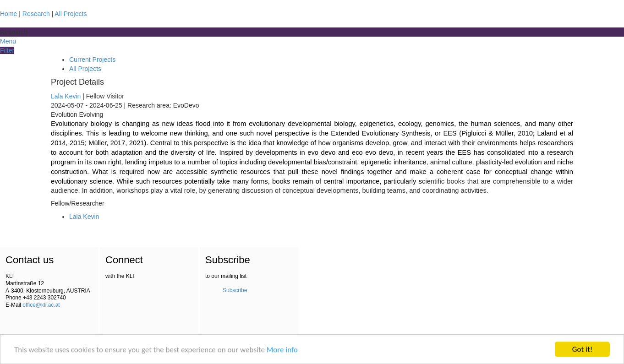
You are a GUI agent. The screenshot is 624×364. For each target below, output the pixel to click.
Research (36, 14)
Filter (7, 50)
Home (8, 14)
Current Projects (92, 60)
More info (282, 350)
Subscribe (235, 290)
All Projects (71, 14)
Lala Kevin (67, 96)
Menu (8, 41)
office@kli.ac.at (41, 305)
